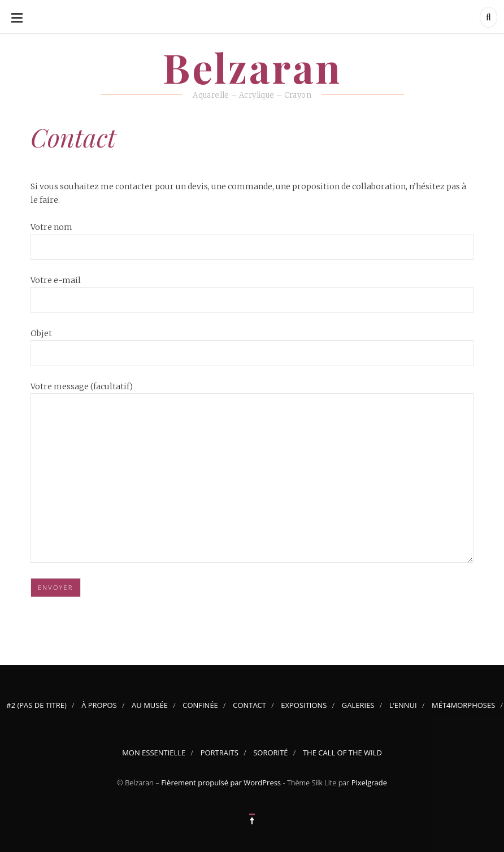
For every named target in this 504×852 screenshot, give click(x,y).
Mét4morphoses (463, 705)
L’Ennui (403, 705)
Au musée (150, 705)
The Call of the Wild (342, 753)
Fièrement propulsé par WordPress (221, 783)
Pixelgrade (369, 783)
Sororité (270, 753)
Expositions (304, 705)
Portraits (220, 753)
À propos (99, 705)
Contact (249, 705)
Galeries (358, 705)
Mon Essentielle (154, 753)
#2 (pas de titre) (36, 705)
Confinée (200, 705)
